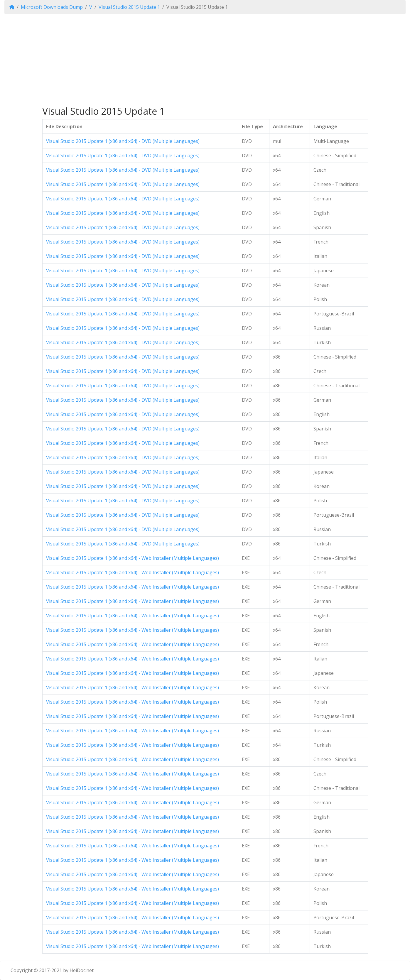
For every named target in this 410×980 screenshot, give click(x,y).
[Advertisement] (205, 60)
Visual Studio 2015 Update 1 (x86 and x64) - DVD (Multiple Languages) (123, 141)
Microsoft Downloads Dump (52, 7)
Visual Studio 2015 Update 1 (129, 7)
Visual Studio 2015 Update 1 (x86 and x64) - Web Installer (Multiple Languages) (133, 558)
